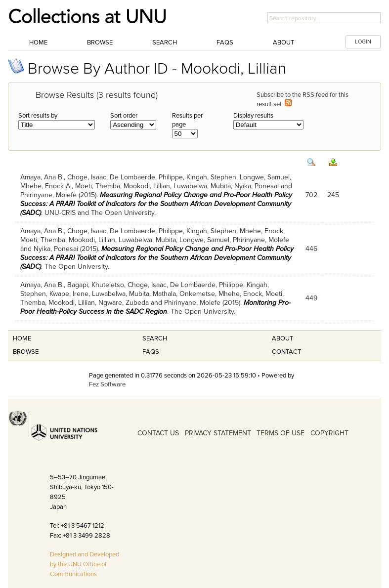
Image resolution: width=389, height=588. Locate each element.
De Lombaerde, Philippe (146, 177)
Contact (286, 352)
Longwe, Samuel (265, 177)
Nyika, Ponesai (257, 186)
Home (38, 42)
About (283, 42)
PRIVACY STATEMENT (218, 433)
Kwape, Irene (69, 294)
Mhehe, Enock (261, 231)
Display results (253, 116)
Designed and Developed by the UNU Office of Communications (85, 564)
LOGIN (363, 42)
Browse (100, 42)
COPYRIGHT (329, 433)
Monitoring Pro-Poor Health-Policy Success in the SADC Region (155, 307)
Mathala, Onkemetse (184, 294)
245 (333, 195)
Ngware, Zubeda (124, 303)
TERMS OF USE (281, 433)
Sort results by (38, 116)
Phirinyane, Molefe (48, 195)
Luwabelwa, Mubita (202, 186)
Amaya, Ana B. (42, 177)
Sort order (124, 116)
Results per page (187, 120)
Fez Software (107, 384)
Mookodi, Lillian (147, 186)
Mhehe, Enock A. (46, 186)
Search (165, 42)
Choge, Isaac (87, 177)
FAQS (151, 352)
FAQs (225, 42)
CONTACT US (158, 433)
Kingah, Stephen (211, 177)
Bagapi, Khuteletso (96, 285)
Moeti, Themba (98, 186)
